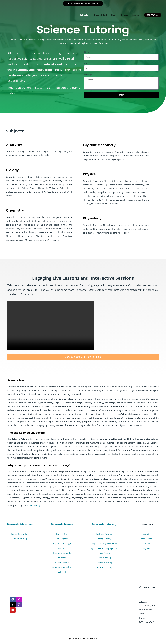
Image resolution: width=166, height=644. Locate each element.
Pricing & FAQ (101, 15)
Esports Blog (62, 534)
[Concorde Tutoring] (22, 15)
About (146, 534)
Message (88, 75)
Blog (113, 15)
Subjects (84, 15)
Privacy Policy (146, 548)
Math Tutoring (104, 558)
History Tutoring (104, 553)
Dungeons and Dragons (62, 544)
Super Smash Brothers (62, 567)
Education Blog (20, 539)
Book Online (146, 539)
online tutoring (33, 505)
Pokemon (62, 558)
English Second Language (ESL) (104, 548)
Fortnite (62, 548)
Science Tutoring (104, 563)
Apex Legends (62, 539)
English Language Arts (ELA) (104, 544)
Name (87, 52)
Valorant (62, 572)
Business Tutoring (104, 534)
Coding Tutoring (104, 539)
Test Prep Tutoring (104, 567)
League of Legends (62, 553)
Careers (136, 15)
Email (87, 63)
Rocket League (62, 563)
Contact (125, 15)
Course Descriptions (20, 534)
